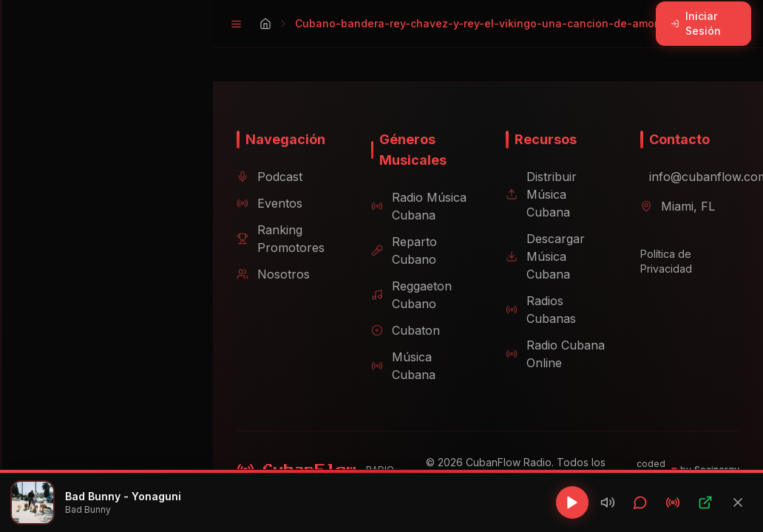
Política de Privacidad (660, 261)
